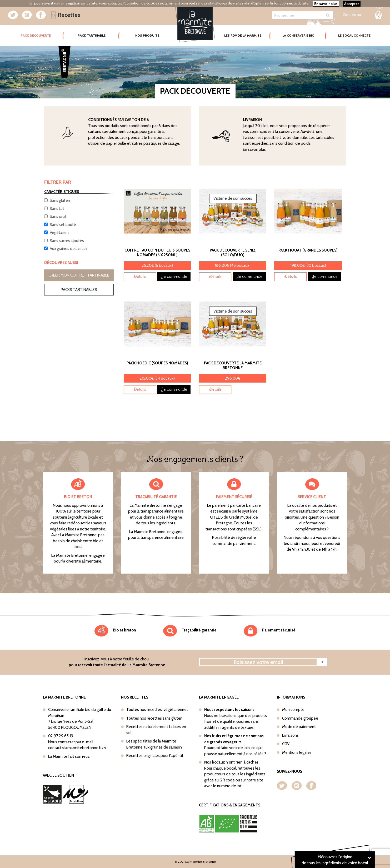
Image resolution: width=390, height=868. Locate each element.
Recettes (66, 15)
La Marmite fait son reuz (69, 756)
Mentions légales (297, 752)
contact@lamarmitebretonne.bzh (77, 748)
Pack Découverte (42, 32)
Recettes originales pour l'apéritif (155, 756)
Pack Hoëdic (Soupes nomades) (157, 363)
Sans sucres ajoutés (67, 241)
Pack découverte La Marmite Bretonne (233, 365)
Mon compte (293, 710)
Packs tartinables (79, 290)
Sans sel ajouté (63, 225)
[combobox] (302, 15)
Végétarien (59, 233)
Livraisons (290, 735)
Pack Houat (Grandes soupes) (308, 250)
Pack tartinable (92, 35)
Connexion (352, 15)
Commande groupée (300, 718)
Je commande (174, 276)
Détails (140, 276)
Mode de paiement (299, 727)
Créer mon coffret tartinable (79, 275)
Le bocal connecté (354, 35)
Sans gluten (60, 200)
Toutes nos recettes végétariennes (157, 710)
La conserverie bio (298, 35)
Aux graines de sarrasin (69, 249)
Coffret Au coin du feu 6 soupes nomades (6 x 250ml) (157, 253)
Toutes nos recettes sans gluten (154, 718)
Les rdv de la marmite (243, 35)
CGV (286, 744)
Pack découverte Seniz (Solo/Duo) (233, 253)
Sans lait (57, 209)
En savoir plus (254, 149)
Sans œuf (58, 217)
